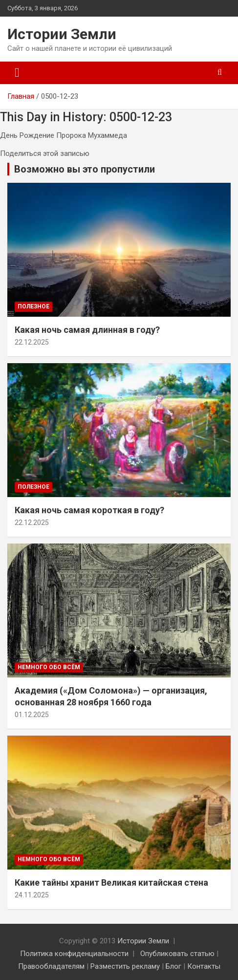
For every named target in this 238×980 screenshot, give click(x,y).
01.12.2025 (32, 715)
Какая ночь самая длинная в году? (87, 330)
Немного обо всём (49, 667)
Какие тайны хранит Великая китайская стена (111, 882)
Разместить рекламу (125, 966)
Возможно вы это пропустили (85, 169)
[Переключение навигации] (17, 73)
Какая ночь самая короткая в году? (89, 510)
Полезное (33, 306)
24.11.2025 (32, 895)
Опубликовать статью (177, 954)
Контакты (204, 966)
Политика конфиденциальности (74, 954)
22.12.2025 (32, 342)
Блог (173, 966)
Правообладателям (51, 966)
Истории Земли (62, 34)
